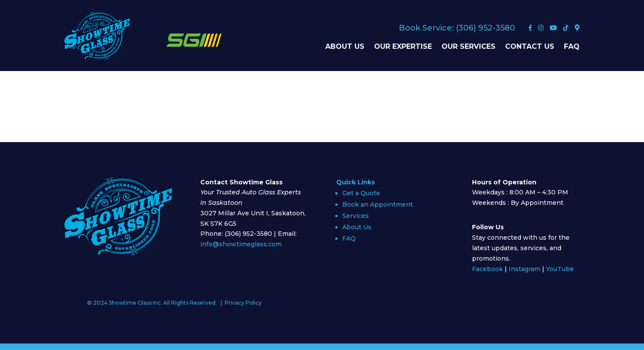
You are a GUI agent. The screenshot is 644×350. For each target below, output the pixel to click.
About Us (345, 47)
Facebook (487, 269)
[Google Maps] (577, 28)
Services (356, 216)
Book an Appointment (378, 204)
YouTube (560, 269)
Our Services (469, 47)
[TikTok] (567, 28)
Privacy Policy (243, 303)
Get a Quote (361, 193)
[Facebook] (531, 28)
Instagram (524, 269)
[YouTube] (554, 28)
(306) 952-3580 (486, 28)
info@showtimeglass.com (241, 244)
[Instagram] (542, 28)
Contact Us (530, 47)
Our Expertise (403, 47)
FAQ (572, 47)
